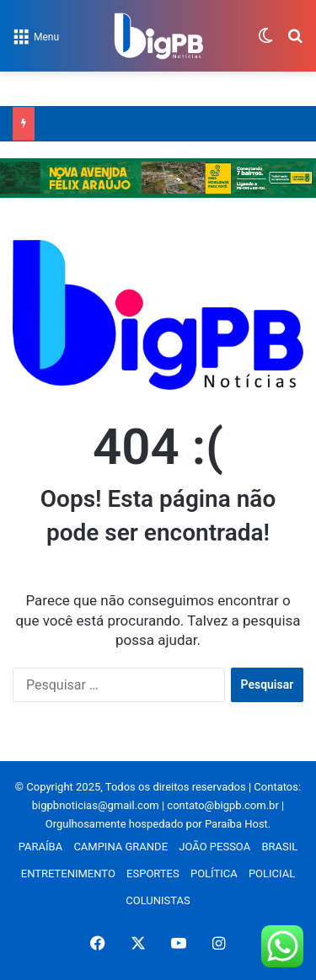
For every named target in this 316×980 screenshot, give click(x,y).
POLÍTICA (214, 873)
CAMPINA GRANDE (121, 847)
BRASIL (279, 847)
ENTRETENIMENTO (68, 873)
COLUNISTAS (158, 900)
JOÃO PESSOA (214, 847)
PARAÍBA (40, 847)
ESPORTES (153, 873)
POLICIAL (272, 873)
